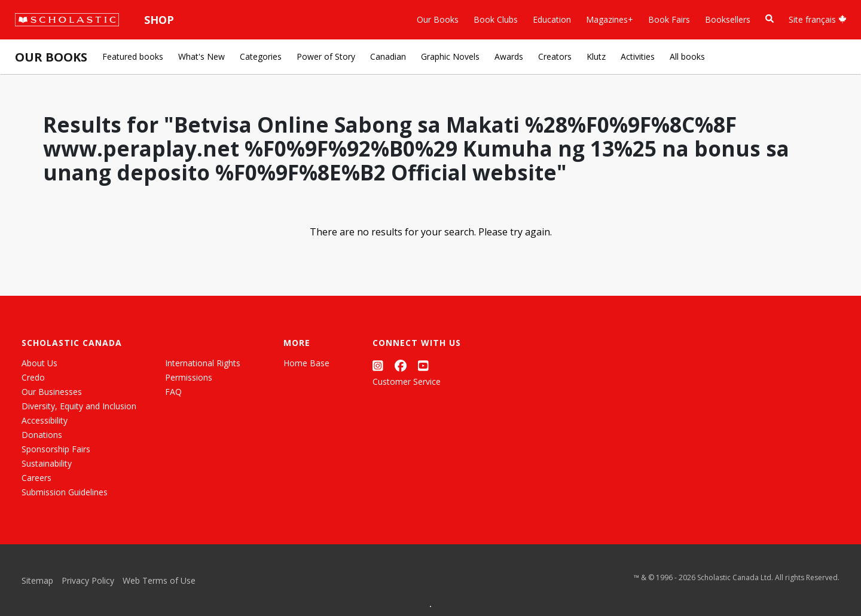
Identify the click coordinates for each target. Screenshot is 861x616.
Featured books (133, 56)
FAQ (173, 392)
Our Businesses (52, 392)
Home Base (306, 363)
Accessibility (45, 420)
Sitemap (37, 580)
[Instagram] (378, 365)
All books (687, 56)
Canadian (388, 56)
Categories (261, 56)
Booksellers (728, 19)
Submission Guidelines (65, 492)
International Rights (203, 363)
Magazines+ (610, 19)
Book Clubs (496, 19)
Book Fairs (669, 19)
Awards (509, 56)
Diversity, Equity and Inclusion (79, 406)
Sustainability (47, 463)
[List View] (248, 592)
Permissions (189, 377)
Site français (818, 19)
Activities (638, 56)
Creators (555, 56)
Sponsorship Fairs (56, 449)
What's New (201, 56)
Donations (42, 435)
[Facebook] (401, 365)
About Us (39, 363)
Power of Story (326, 56)
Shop (159, 20)
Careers (36, 478)
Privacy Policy (88, 580)
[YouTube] (423, 365)
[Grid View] (226, 592)
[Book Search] (770, 19)
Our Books (438, 19)
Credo (33, 377)
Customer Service (407, 381)
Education (552, 19)
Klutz (596, 56)
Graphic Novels (450, 56)
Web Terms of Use (159, 580)
